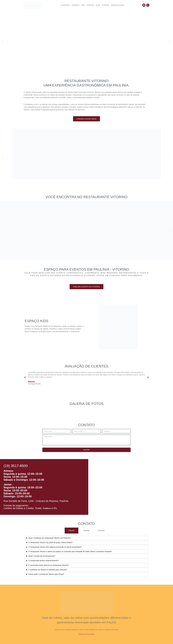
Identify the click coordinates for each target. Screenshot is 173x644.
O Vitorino (65, 5)
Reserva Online (118, 5)
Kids (83, 5)
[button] (2, 41)
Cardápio (75, 5)
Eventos (90, 5)
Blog (98, 5)
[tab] (71, 531)
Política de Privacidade (86, 634)
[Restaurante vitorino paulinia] (131, 487)
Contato (105, 5)
